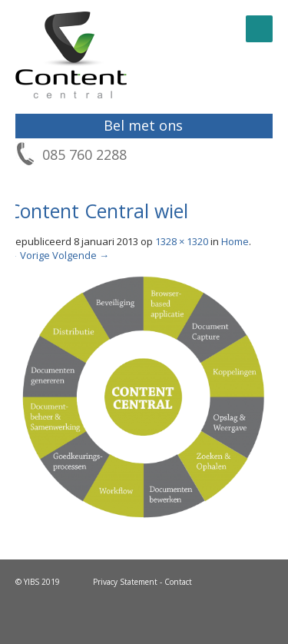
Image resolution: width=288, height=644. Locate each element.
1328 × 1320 (182, 241)
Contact (178, 582)
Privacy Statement (125, 582)
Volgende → (81, 255)
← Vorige (29, 255)
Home (235, 241)
